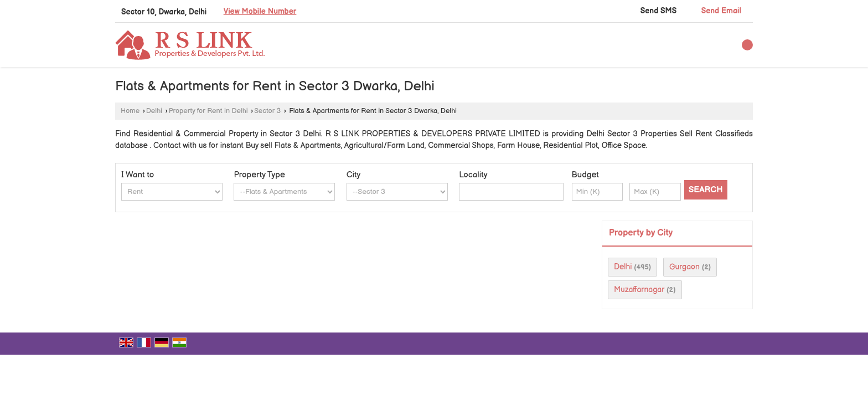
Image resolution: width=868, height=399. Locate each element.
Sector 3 (267, 111)
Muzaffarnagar (639, 290)
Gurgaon (684, 267)
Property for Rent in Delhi (208, 111)
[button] (260, 11)
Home (130, 111)
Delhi (154, 111)
